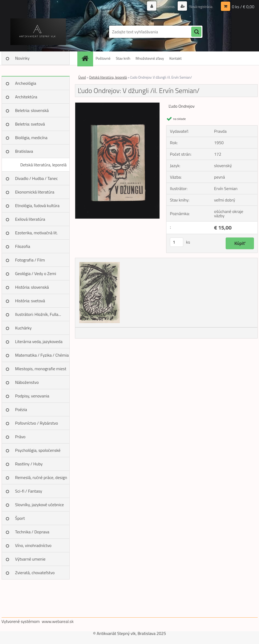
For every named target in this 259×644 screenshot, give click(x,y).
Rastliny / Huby (29, 464)
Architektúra (26, 97)
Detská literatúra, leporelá (43, 165)
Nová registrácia (199, 7)
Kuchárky (23, 328)
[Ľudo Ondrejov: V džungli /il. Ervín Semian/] (117, 105)
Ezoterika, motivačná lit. (37, 233)
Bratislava (24, 151)
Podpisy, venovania (32, 396)
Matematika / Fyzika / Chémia (42, 355)
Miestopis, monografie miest (41, 369)
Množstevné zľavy (150, 58)
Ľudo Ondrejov (182, 106)
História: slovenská (32, 287)
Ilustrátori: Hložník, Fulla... (38, 314)
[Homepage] (87, 58)
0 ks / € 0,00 (243, 7)
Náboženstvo (27, 382)
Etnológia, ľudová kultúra (37, 206)
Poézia (21, 409)
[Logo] (38, 32)
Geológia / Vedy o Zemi (36, 273)
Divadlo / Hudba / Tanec (37, 178)
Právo (20, 437)
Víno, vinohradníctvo (33, 545)
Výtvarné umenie (30, 559)
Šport (20, 518)
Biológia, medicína (31, 138)
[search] (196, 32)
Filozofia (23, 246)
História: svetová (30, 301)
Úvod (82, 77)
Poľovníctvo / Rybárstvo (37, 423)
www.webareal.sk (58, 621)
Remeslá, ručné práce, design (41, 477)
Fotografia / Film (30, 260)
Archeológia (26, 83)
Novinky (22, 58)
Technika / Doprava (32, 532)
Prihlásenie (164, 7)
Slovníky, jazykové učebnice (40, 505)
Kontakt (176, 58)
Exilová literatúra (30, 219)
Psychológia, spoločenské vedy (38, 452)
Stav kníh (123, 58)
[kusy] (177, 242)
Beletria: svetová (30, 124)
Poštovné (103, 58)
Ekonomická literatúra (35, 192)
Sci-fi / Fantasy (29, 491)
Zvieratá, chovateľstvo (35, 573)
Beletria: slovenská (32, 110)
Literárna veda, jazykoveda (39, 341)
